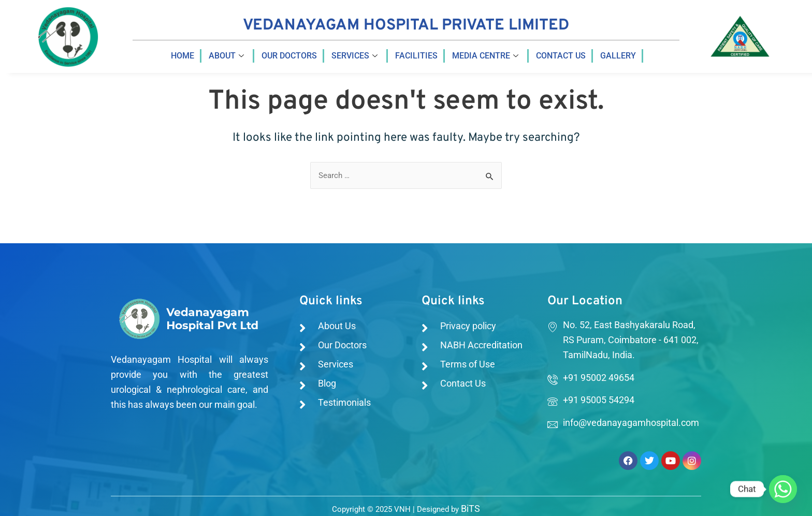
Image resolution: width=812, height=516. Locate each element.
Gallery (618, 56)
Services (354, 56)
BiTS (470, 508)
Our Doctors (289, 56)
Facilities (416, 56)
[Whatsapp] (783, 489)
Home (183, 56)
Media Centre (485, 56)
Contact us (561, 56)
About (226, 56)
